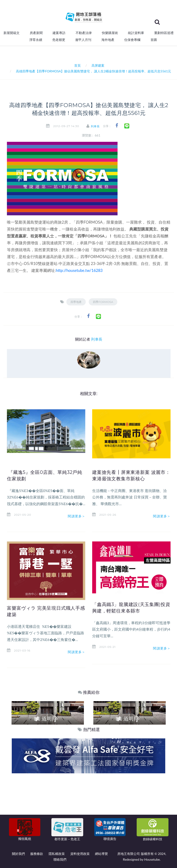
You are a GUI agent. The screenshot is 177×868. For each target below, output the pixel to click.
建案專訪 (59, 33)
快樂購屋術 (110, 33)
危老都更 (59, 40)
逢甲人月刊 (83, 40)
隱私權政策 (57, 854)
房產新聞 (36, 33)
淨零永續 (36, 40)
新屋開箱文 (12, 33)
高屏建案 (98, 65)
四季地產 (76, 302)
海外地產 (108, 40)
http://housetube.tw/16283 (79, 270)
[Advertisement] (89, 808)
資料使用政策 (80, 854)
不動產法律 (84, 33)
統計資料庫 (136, 33)
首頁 (77, 65)
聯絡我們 (60, 859)
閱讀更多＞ (77, 516)
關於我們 (18, 854)
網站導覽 (101, 854)
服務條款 (37, 854)
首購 (154, 40)
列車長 (96, 126)
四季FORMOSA (103, 302)
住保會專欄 (132, 40)
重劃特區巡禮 (164, 33)
